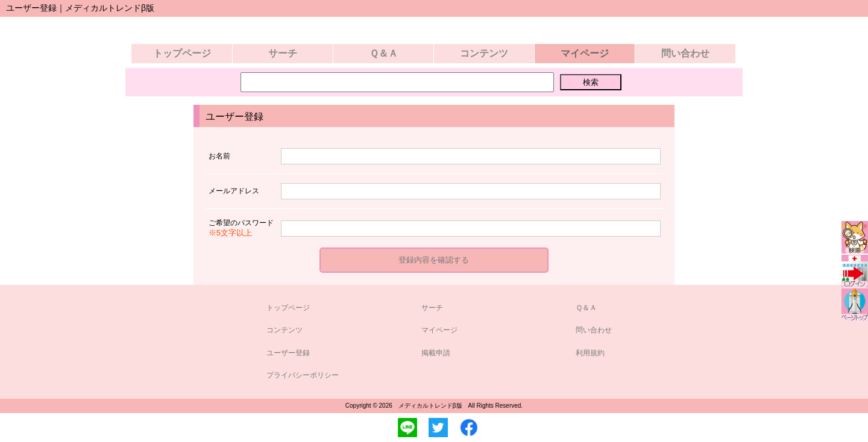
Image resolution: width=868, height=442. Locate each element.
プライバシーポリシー (303, 375)
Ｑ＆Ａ (384, 53)
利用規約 (590, 353)
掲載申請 (436, 353)
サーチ (283, 53)
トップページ (182, 53)
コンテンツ (484, 53)
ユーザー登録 (288, 353)
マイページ (439, 330)
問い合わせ (685, 53)
